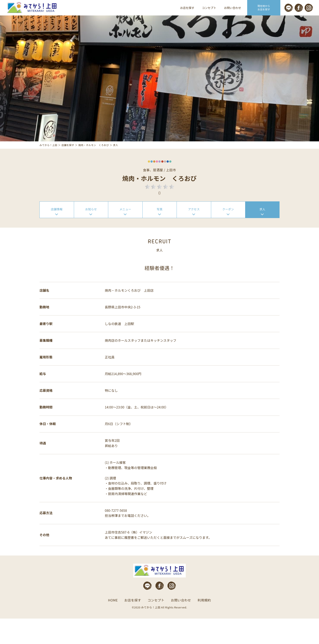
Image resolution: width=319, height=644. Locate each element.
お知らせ (91, 220)
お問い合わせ (233, 8)
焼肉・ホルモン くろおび (94, 155)
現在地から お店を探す (264, 8)
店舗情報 (57, 220)
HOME (113, 626)
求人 (262, 220)
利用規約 (204, 626)
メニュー (125, 220)
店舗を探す (68, 155)
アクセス (194, 220)
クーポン (228, 220)
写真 (160, 220)
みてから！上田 (48, 155)
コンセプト (209, 8)
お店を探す (187, 8)
